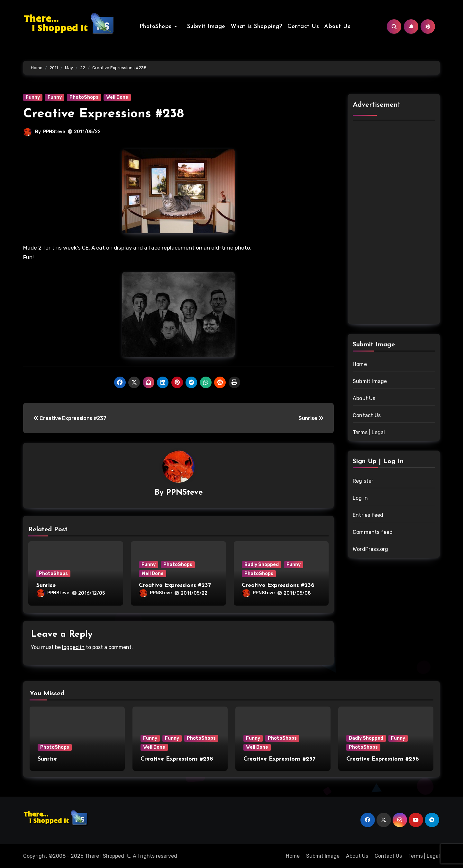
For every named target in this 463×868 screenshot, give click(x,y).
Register (363, 481)
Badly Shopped (262, 565)
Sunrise (46, 585)
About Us (335, 27)
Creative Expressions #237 (175, 585)
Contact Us (301, 27)
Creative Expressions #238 (104, 114)
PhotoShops (159, 27)
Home (360, 364)
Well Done (117, 97)
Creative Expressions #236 (278, 585)
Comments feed (373, 532)
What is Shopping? (254, 27)
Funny (33, 97)
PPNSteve (54, 132)
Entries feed (368, 515)
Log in (360, 498)
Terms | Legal (369, 432)
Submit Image (204, 27)
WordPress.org (371, 549)
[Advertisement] (395, 223)
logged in (73, 647)
